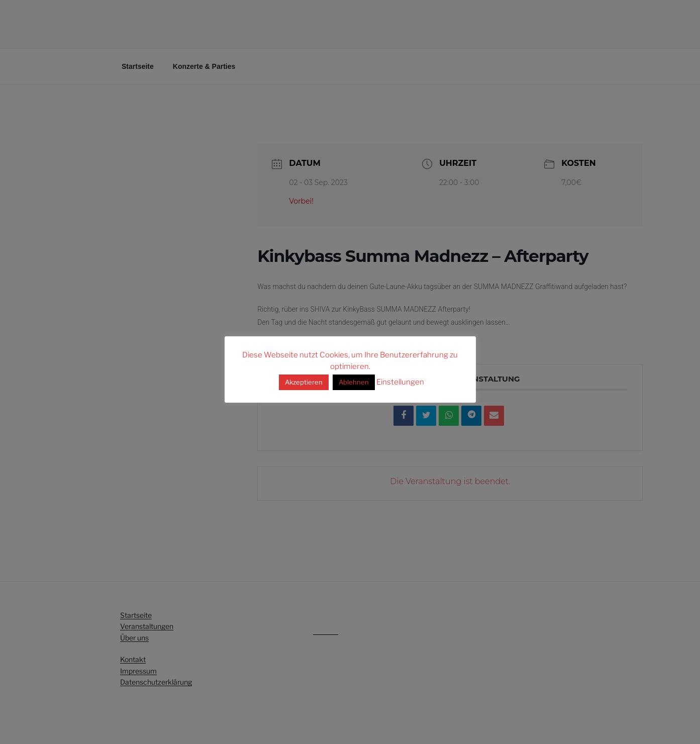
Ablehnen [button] (354, 382)
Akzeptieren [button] (304, 382)
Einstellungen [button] (400, 382)
